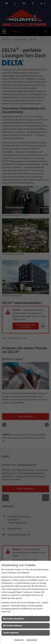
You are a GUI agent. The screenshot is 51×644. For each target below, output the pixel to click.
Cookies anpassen (11, 633)
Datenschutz (32, 640)
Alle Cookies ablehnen (12, 626)
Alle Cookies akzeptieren (13, 619)
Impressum (19, 640)
